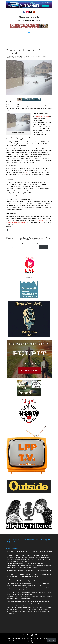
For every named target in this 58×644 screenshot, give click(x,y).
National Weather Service (42, 117)
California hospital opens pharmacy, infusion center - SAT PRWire (24, 570)
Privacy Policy (37, 640)
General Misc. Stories (31, 56)
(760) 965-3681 (28, 172)
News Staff (11, 56)
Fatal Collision (27, 553)
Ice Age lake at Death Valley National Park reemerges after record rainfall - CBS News (29, 592)
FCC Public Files (29, 277)
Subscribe (43, 247)
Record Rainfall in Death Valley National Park (26, 581)
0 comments (21, 57)
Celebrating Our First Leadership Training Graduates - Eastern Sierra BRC (26, 574)
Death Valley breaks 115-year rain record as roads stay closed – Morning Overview (28, 596)
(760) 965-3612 (40, 220)
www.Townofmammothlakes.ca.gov (17, 222)
